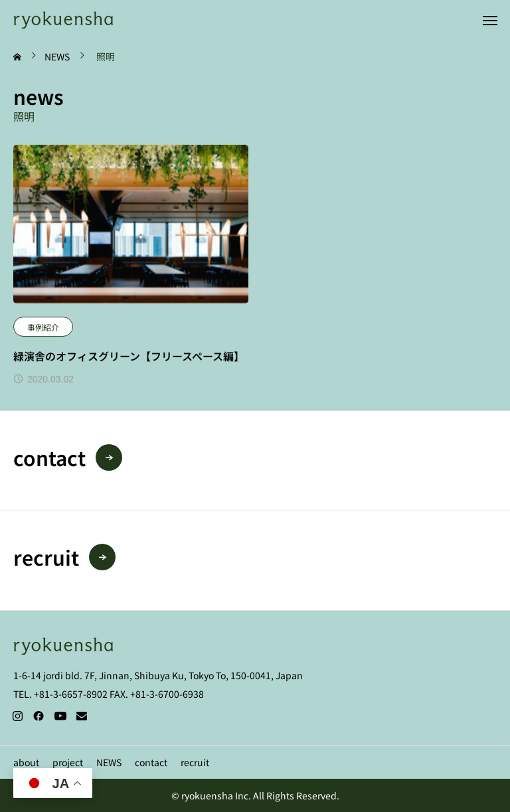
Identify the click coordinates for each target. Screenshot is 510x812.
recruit (195, 762)
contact (151, 762)
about (26, 762)
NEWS (109, 762)
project (68, 762)
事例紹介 (43, 327)
